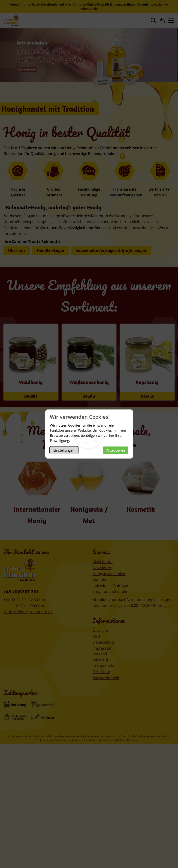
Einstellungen (64, 450)
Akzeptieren (116, 450)
